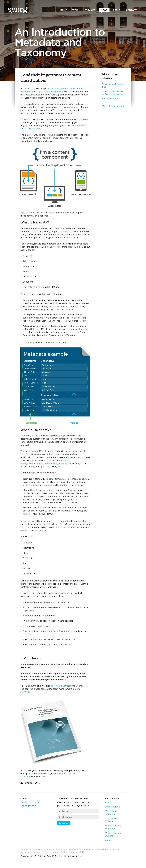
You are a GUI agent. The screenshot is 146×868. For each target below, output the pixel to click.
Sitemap (109, 840)
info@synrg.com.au (30, 802)
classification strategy (62, 686)
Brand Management (58, 89)
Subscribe (64, 823)
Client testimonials (112, 99)
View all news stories (113, 106)
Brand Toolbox (112, 807)
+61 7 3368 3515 (28, 806)
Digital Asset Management (50, 92)
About (108, 802)
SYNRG (27, 692)
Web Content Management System (55, 463)
